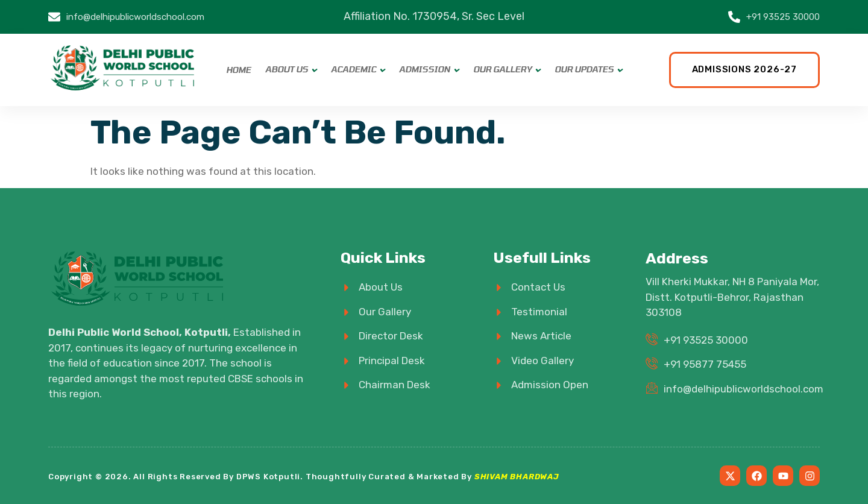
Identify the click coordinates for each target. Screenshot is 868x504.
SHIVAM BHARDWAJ (517, 477)
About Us (287, 69)
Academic (354, 69)
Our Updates (584, 69)
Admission (425, 69)
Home (238, 70)
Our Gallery (502, 69)
